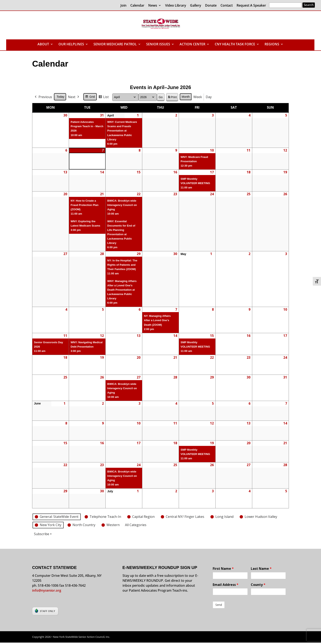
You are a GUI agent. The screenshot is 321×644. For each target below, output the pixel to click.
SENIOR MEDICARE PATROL (115, 45)
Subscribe (43, 534)
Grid (90, 97)
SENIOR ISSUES (158, 45)
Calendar (137, 6)
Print (172, 98)
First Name (223, 569)
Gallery (196, 6)
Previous (43, 97)
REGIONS (272, 45)
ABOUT (43, 45)
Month (186, 97)
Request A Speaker (251, 6)
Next (74, 97)
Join (123, 6)
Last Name (261, 569)
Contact (227, 6)
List (104, 98)
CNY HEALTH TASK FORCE (235, 45)
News (153, 6)
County (258, 585)
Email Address (226, 585)
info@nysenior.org (47, 590)
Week (198, 97)
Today (60, 97)
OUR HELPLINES (71, 45)
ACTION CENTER (192, 45)
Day (209, 97)
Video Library (176, 6)
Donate (211, 6)
